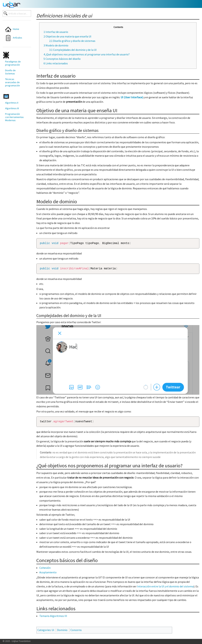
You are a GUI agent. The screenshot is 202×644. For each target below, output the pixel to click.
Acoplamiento (48, 574)
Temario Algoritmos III (53, 618)
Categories (44, 632)
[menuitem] (14, 29)
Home (12, 29)
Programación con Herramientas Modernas (14, 117)
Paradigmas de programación (13, 63)
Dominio (62, 632)
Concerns (76, 632)
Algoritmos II (12, 103)
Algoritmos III (12, 108)
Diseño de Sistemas (10, 72)
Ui (53, 632)
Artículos (14, 38)
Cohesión (45, 570)
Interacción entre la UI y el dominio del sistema (165, 588)
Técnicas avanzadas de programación (12, 82)
